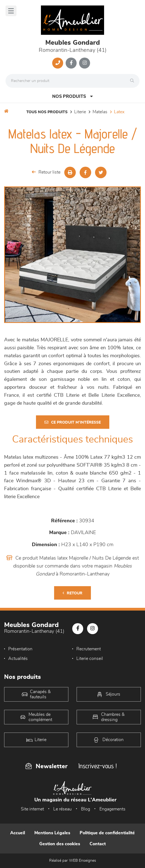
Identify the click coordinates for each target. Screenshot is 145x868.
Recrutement (89, 649)
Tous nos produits (47, 112)
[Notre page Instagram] (85, 63)
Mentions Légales (52, 833)
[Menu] (11, 11)
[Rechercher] (133, 81)
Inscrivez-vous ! (97, 766)
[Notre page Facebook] (71, 63)
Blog (86, 809)
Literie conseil (90, 659)
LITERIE (80, 112)
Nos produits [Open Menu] (72, 96)
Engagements (112, 809)
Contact (98, 844)
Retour (72, 593)
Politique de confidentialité (107, 833)
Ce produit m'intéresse (73, 422)
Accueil (18, 833)
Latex (119, 112)
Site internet (32, 809)
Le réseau (62, 809)
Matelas (100, 112)
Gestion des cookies (60, 844)
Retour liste (46, 172)
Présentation (20, 649)
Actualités (18, 659)
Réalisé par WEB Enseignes (73, 861)
